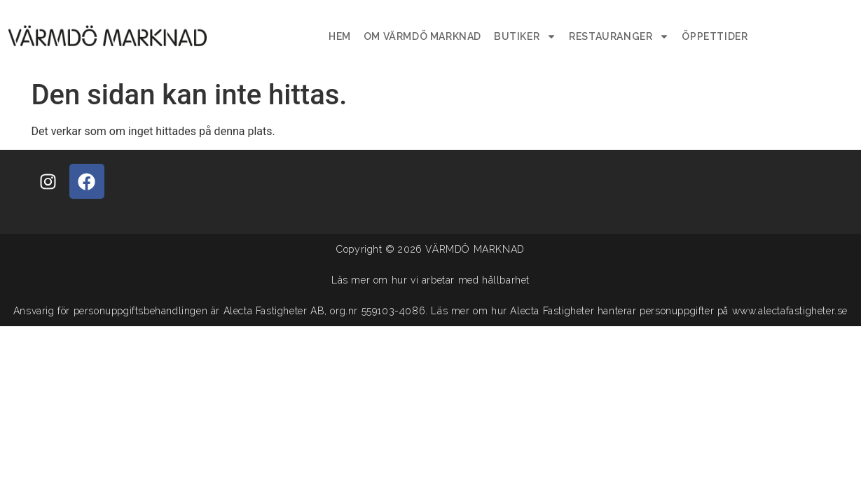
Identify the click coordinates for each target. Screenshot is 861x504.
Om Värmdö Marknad (422, 36)
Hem (340, 36)
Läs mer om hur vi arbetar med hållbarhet (430, 280)
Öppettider (715, 36)
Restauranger (619, 36)
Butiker (525, 36)
